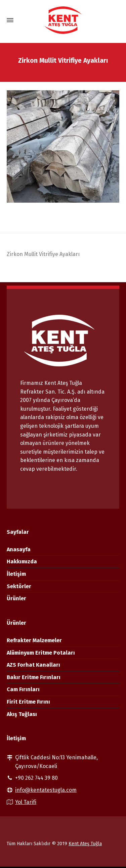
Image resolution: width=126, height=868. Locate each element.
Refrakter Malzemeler (34, 640)
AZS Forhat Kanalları (33, 665)
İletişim (16, 574)
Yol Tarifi (26, 802)
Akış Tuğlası (22, 714)
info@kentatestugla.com (46, 790)
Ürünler (16, 598)
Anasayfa (19, 549)
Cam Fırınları (23, 689)
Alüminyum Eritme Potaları (41, 653)
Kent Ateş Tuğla (85, 844)
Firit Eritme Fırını (28, 702)
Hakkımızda (22, 561)
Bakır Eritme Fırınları (34, 677)
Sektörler (19, 586)
